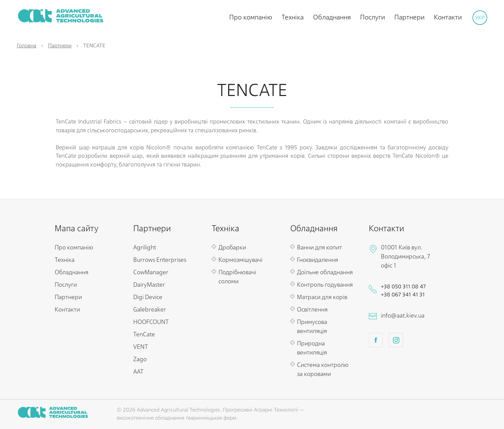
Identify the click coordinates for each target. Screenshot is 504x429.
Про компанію (251, 17)
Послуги (372, 17)
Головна (27, 46)
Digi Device (148, 297)
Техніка (293, 17)
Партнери (409, 17)
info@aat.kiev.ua (403, 316)
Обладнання (332, 17)
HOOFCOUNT (151, 322)
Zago (140, 360)
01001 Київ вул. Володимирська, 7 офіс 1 (406, 257)
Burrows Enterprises (160, 260)
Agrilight (145, 248)
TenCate (144, 335)
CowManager (151, 273)
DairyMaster (149, 285)
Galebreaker (150, 310)
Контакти (448, 17)
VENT (141, 347)
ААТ (138, 372)
